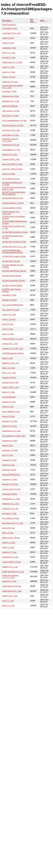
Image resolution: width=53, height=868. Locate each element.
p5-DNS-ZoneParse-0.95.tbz (14, 271)
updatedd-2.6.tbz (9, 48)
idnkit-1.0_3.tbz (9, 392)
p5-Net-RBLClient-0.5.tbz (13, 198)
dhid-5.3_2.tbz (8, 547)
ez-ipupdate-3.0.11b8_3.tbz (14, 436)
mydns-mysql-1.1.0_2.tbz (13, 339)
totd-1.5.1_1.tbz (9, 53)
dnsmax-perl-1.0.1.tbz (11, 489)
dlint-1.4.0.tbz (8, 533)
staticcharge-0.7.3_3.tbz (12, 62)
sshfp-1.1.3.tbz (8, 67)
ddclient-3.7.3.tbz (9, 552)
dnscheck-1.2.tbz (9, 513)
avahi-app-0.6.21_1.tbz (12, 591)
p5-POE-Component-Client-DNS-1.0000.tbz (14, 193)
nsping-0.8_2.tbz (9, 315)
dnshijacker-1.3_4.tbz (11, 499)
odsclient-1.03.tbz (10, 300)
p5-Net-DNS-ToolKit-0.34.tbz (14, 242)
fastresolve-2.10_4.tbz (11, 431)
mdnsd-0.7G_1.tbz (10, 344)
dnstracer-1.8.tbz (9, 470)
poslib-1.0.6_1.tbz (10, 155)
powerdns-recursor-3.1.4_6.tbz (10, 140)
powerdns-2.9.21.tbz (11, 145)
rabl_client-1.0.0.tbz (10, 116)
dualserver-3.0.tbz (10, 441)
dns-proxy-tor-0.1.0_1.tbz (13, 523)
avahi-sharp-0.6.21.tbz (12, 586)
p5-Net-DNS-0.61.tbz (11, 261)
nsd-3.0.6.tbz (8, 324)
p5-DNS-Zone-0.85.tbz (12, 276)
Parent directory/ (9, 25)
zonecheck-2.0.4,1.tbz (11, 33)
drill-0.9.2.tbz (8, 446)
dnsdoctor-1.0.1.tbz (10, 509)
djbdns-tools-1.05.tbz (11, 538)
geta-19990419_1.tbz (11, 412)
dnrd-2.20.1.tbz (9, 528)
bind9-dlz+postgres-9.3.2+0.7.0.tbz (11, 576)
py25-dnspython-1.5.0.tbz (13, 125)
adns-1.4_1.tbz (8, 606)
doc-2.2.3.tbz (8, 455)
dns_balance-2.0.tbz (11, 518)
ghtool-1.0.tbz (8, 407)
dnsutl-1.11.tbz (8, 465)
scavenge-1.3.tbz (9, 91)
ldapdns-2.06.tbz (9, 378)
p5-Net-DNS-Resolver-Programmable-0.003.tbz (13, 251)
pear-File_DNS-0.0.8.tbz (12, 169)
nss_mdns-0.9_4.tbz (11, 310)
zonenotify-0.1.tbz (10, 28)
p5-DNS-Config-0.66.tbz (12, 286)
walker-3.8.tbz (8, 38)
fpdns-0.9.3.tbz (8, 416)
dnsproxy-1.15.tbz (10, 479)
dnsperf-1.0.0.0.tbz (10, 484)
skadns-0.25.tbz (9, 77)
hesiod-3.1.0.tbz (9, 402)
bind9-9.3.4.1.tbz (9, 581)
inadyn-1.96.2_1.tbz (11, 387)
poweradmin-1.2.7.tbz (11, 150)
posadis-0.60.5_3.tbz (11, 159)
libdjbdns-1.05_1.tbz (11, 363)
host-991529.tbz (9, 397)
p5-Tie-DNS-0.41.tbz (11, 179)
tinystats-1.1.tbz (9, 58)
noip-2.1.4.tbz (8, 334)
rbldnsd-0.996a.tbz (10, 106)
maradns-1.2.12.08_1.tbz (13, 349)
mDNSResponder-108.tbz (13, 353)
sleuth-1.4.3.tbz (9, 72)
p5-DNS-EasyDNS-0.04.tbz (14, 281)
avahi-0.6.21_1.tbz (10, 596)
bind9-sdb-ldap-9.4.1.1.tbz (13, 572)
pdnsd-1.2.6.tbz (9, 174)
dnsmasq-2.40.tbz (10, 494)
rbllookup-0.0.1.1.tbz (11, 101)
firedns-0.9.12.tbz (10, 426)
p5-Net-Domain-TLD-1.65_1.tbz (11, 213)
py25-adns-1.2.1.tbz (11, 135)
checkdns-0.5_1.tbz (10, 557)
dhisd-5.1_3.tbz (9, 543)
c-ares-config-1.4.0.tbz (12, 562)
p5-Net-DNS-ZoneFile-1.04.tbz (15, 232)
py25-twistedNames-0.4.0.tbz (14, 121)
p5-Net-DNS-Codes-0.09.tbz (14, 256)
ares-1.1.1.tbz (8, 601)
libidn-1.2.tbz (8, 358)
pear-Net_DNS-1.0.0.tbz (12, 164)
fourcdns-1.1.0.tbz (10, 421)
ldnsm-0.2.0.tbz (9, 368)
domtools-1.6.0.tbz (10, 450)
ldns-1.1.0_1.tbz (9, 373)
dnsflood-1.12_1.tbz (11, 504)
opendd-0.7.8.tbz (9, 295)
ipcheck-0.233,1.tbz (10, 383)
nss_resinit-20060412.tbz (13, 305)
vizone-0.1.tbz (8, 43)
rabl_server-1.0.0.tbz (11, 111)
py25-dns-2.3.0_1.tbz (11, 130)
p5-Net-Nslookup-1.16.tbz (13, 203)
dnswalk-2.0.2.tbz (10, 460)
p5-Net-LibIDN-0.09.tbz (12, 208)
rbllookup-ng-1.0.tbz (11, 96)
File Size (32, 21)
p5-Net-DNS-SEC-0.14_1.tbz (14, 247)
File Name (7, 21)
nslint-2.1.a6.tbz (9, 319)
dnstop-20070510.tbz (11, 475)
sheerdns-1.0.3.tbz (10, 82)
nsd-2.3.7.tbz (8, 329)
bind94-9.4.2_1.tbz (10, 567)
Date (42, 21)
